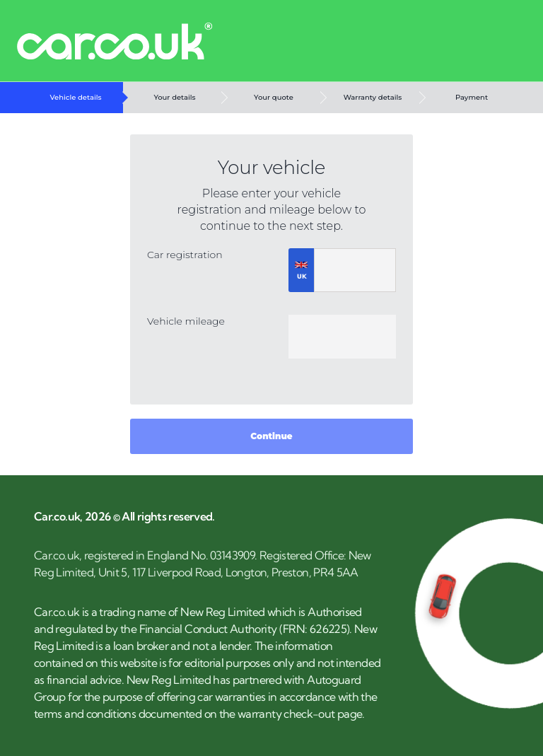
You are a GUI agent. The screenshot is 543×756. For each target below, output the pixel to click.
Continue (271, 436)
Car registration (185, 255)
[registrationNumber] (355, 270)
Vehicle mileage (186, 321)
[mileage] (342, 337)
